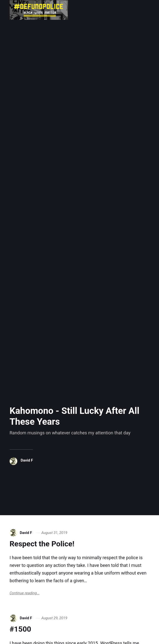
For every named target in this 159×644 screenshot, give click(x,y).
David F (27, 460)
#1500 (20, 629)
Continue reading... (25, 593)
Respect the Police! (42, 544)
